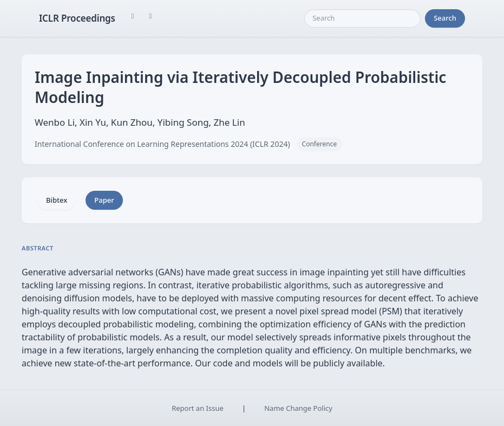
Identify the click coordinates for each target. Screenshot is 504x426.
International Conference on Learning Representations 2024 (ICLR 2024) (162, 144)
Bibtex (57, 200)
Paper (104, 200)
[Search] (362, 18)
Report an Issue (198, 408)
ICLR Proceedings (77, 18)
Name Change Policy (298, 408)
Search (445, 18)
